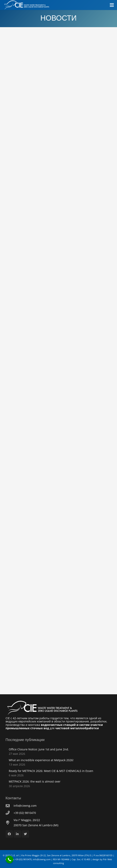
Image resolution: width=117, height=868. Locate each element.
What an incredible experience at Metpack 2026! (41, 760)
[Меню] (112, 5)
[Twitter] (26, 834)
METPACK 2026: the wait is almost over (35, 781)
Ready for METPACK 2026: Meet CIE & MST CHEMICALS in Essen (51, 771)
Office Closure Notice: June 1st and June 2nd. (39, 749)
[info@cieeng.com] (10, 806)
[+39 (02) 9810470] (10, 813)
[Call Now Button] (9, 860)
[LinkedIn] (17, 834)
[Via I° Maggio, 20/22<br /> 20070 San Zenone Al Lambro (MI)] (10, 823)
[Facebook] (9, 834)
